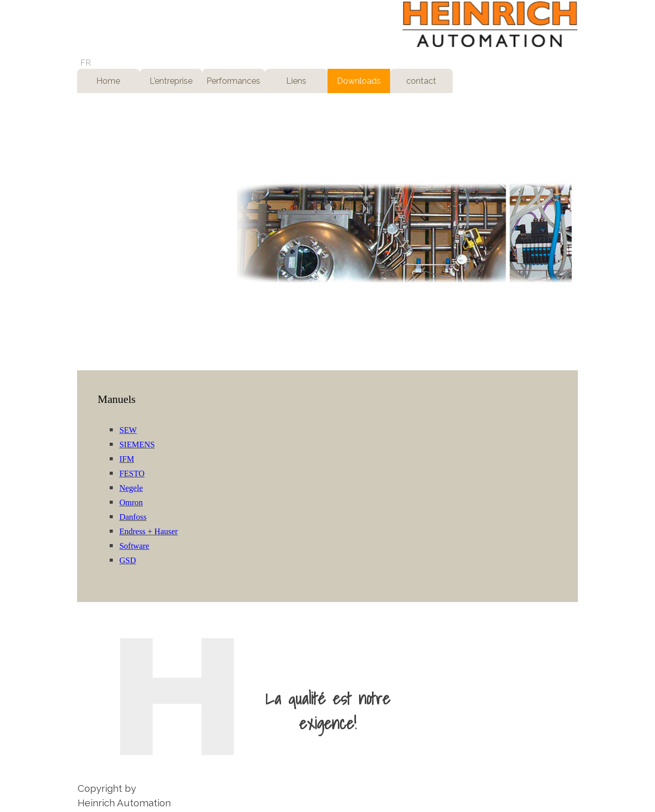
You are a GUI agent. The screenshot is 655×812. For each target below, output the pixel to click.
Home (108, 81)
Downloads (359, 81)
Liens (296, 81)
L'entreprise (171, 81)
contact (421, 81)
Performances (233, 81)
